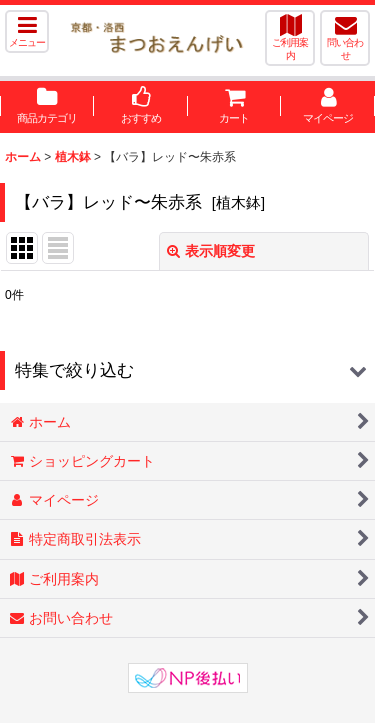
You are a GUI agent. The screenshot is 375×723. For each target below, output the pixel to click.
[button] (27, 31)
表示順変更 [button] (211, 251)
